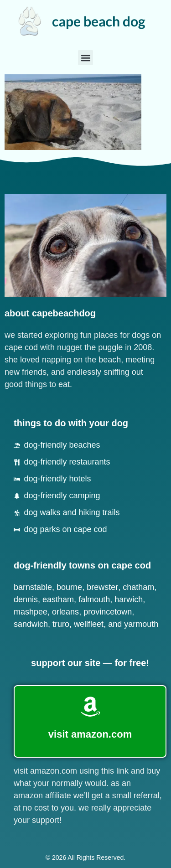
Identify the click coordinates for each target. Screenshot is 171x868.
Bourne (69, 587)
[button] (85, 58)
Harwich (129, 599)
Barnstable (33, 587)
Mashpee (31, 612)
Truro (61, 624)
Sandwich (31, 624)
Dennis (26, 599)
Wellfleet (89, 624)
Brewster (102, 587)
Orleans (65, 612)
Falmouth (94, 599)
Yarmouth (141, 624)
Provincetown (108, 612)
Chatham (138, 587)
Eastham (58, 599)
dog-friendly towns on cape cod (82, 565)
